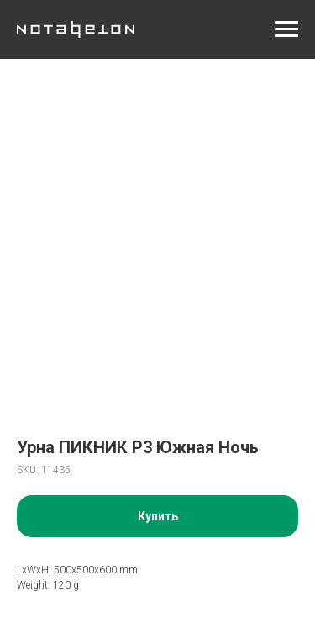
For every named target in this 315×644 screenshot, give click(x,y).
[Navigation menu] (286, 29)
